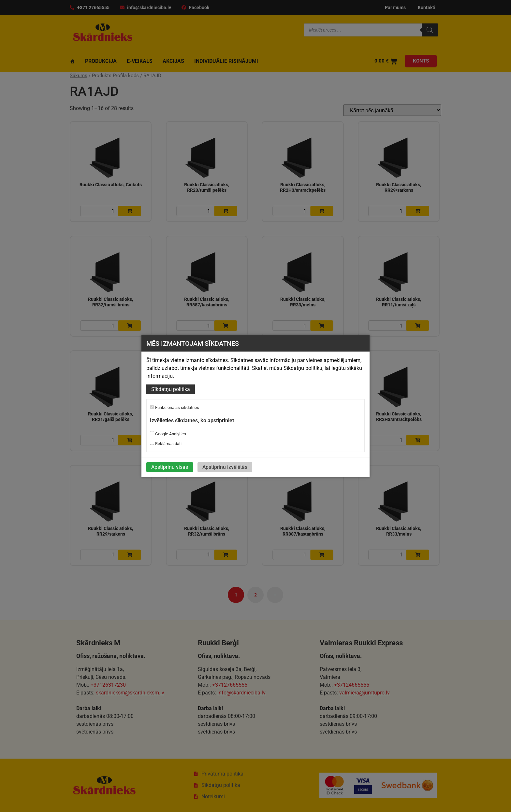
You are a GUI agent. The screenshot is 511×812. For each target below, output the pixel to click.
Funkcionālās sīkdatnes (175, 407)
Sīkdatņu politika (171, 389)
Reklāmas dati (166, 443)
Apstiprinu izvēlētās (225, 467)
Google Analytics (168, 433)
